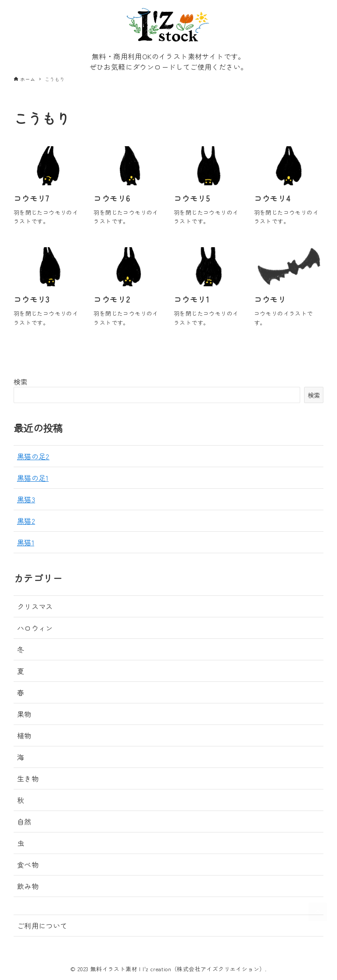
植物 (24, 735)
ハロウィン (35, 628)
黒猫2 (26, 521)
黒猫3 (26, 499)
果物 (24, 714)
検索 (21, 382)
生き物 (28, 778)
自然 (24, 821)
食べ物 (28, 865)
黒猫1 (26, 542)
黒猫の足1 (33, 478)
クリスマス (35, 606)
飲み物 (28, 886)
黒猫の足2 (33, 456)
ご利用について (42, 926)
